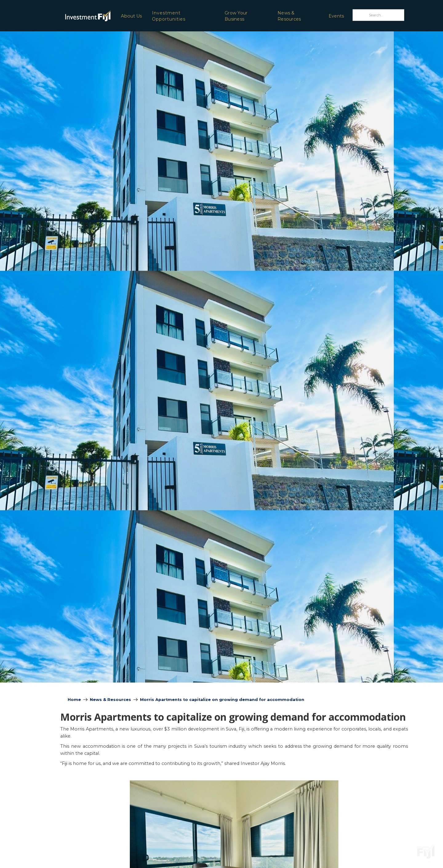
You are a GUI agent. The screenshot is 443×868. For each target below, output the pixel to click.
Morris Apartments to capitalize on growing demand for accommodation (222, 700)
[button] (131, 16)
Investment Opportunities (169, 16)
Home (74, 700)
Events (336, 16)
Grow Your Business (236, 16)
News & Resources (289, 16)
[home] (72, 16)
